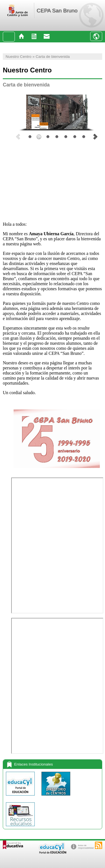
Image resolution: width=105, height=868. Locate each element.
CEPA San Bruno (57, 11)
